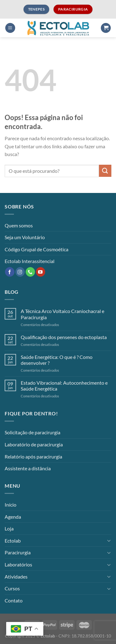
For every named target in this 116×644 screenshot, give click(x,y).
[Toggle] (109, 540)
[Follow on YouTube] (41, 272)
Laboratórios (18, 564)
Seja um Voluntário (25, 237)
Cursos (12, 588)
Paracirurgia (18, 552)
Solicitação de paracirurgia (32, 432)
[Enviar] (105, 171)
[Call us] (30, 272)
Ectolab (13, 541)
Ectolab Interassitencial (30, 261)
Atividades (16, 577)
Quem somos (19, 225)
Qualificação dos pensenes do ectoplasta (64, 337)
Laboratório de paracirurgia (34, 444)
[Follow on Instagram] (20, 272)
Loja (9, 528)
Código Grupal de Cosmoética (37, 249)
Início (11, 505)
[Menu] (10, 28)
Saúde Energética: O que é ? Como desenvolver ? (57, 360)
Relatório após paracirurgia (33, 456)
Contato (14, 600)
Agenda (13, 517)
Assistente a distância (28, 468)
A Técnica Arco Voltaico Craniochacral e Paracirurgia (62, 314)
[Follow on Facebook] (10, 272)
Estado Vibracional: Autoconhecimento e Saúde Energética (64, 386)
